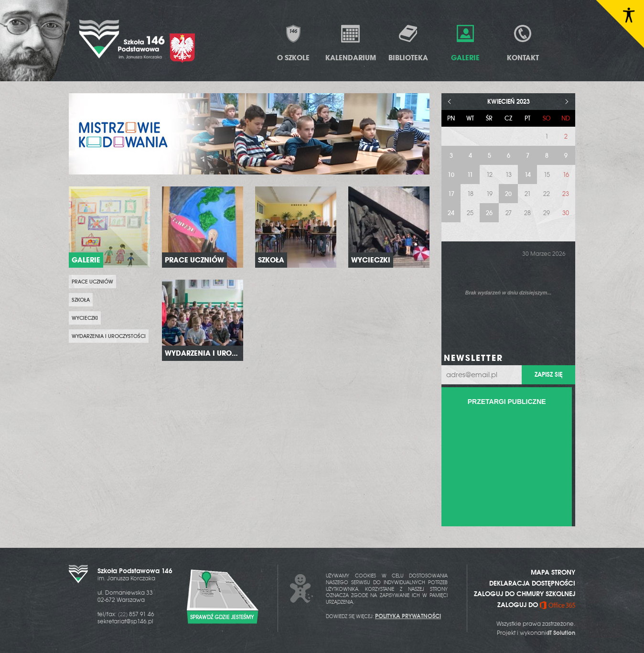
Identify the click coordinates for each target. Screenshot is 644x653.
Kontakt (523, 43)
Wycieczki (85, 318)
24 (451, 213)
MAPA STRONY (553, 572)
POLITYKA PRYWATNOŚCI (408, 616)
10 (451, 175)
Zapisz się (548, 375)
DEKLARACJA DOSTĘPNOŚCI (532, 583)
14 (528, 175)
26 (489, 213)
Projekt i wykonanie (536, 633)
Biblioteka (408, 43)
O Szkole (293, 43)
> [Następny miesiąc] (567, 102)
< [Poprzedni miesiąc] (450, 102)
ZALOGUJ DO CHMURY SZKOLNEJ (525, 594)
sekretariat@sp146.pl (125, 621)
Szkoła (81, 300)
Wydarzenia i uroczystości (109, 336)
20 (508, 194)
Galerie (465, 43)
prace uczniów (92, 282)
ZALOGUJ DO (536, 605)
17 (451, 194)
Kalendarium (351, 43)
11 (470, 175)
